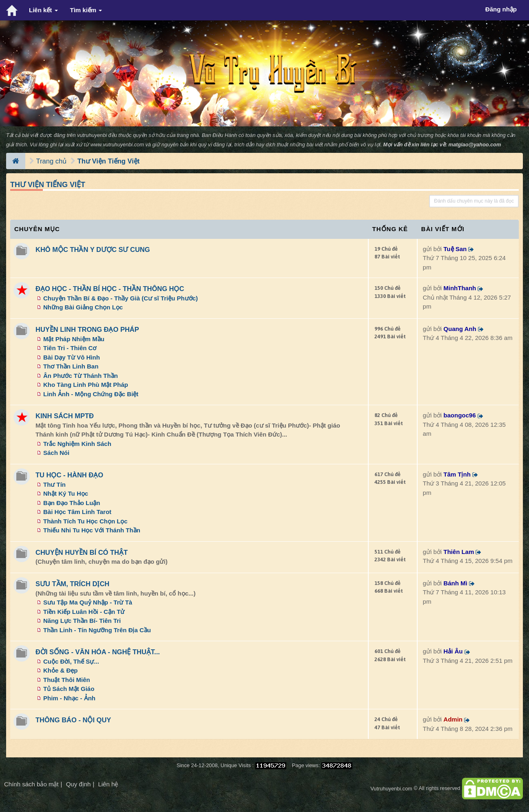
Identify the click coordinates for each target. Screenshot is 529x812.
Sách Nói (56, 453)
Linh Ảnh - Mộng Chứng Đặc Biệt (91, 394)
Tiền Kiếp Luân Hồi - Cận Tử (84, 612)
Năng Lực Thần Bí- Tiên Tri (82, 621)
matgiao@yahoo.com (475, 145)
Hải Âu (453, 651)
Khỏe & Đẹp (61, 670)
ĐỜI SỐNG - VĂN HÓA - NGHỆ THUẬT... (98, 652)
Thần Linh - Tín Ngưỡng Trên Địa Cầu (97, 630)
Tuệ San (455, 249)
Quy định (79, 784)
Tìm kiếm (86, 10)
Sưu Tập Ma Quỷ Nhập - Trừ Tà (88, 602)
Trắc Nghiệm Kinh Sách (77, 444)
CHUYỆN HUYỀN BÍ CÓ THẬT (82, 552)
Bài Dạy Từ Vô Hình (72, 357)
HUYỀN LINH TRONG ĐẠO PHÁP (87, 329)
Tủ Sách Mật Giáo (69, 689)
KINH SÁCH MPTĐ (65, 416)
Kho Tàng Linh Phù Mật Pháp (86, 385)
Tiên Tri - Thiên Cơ (70, 348)
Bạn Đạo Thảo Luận (72, 503)
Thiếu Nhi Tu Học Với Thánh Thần (92, 530)
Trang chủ (52, 161)
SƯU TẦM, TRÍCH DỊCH (72, 584)
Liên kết (43, 10)
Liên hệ (108, 784)
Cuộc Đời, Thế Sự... (71, 661)
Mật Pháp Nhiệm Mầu (74, 339)
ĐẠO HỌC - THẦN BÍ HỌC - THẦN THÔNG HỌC (110, 289)
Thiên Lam (459, 552)
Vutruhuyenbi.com (391, 789)
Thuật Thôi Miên (67, 680)
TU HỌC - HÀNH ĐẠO (69, 475)
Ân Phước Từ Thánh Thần (81, 376)
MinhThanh (460, 288)
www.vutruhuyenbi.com (117, 145)
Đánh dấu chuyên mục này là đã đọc (474, 201)
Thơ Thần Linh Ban (71, 366)
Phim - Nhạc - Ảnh (69, 698)
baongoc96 (459, 415)
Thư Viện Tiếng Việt (109, 161)
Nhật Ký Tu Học (66, 493)
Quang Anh (460, 329)
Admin (453, 719)
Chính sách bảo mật (31, 784)
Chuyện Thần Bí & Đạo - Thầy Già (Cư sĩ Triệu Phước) (121, 298)
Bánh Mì (455, 583)
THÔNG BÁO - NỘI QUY (73, 720)
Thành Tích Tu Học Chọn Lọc (85, 521)
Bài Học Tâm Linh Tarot (77, 512)
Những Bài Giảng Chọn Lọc (83, 307)
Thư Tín (54, 484)
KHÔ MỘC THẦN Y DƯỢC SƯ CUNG (93, 249)
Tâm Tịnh (457, 474)
